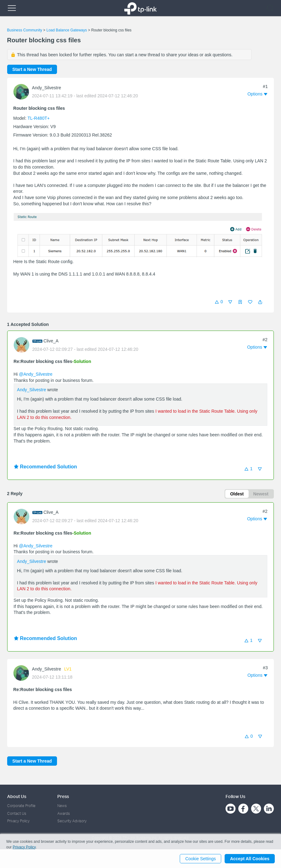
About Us (17, 796)
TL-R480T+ (38, 118)
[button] (260, 302)
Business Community (25, 30)
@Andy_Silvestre (36, 374)
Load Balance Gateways (67, 30)
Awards (64, 813)
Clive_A (51, 341)
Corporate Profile (21, 806)
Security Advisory (72, 821)
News (62, 806)
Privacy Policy (18, 821)
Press (63, 796)
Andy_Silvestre (47, 88)
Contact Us (17, 813)
